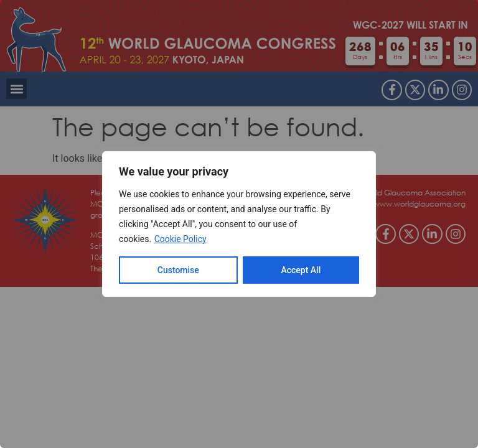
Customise (178, 270)
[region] (239, 224)
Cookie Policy (180, 239)
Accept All (301, 270)
